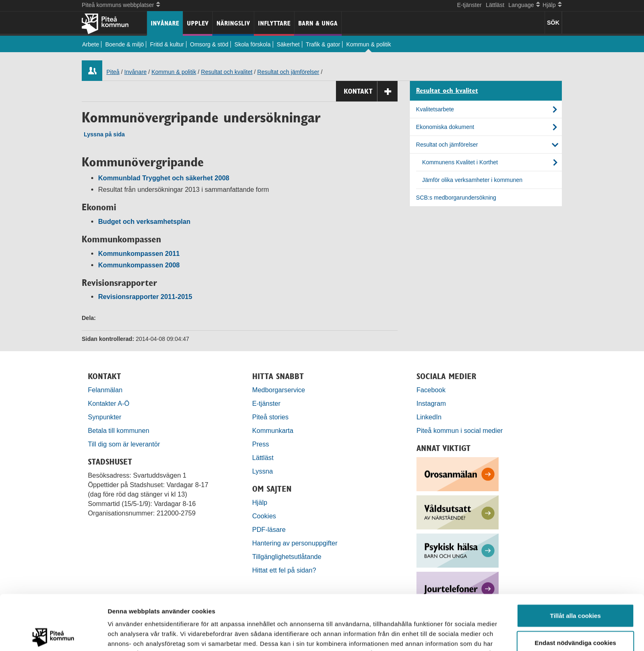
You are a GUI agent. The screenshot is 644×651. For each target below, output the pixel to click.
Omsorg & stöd (209, 44)
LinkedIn (429, 417)
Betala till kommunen (118, 430)
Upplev (198, 23)
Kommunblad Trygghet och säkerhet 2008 (164, 178)
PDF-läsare (269, 529)
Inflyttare (274, 23)
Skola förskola (253, 44)
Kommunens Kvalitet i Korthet (460, 162)
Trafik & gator (323, 44)
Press (261, 444)
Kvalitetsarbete (435, 109)
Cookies (264, 516)
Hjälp (260, 502)
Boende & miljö (124, 44)
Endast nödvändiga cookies (575, 588)
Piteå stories (270, 417)
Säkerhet (288, 44)
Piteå (113, 72)
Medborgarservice (279, 390)
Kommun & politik (369, 44)
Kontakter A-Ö (109, 403)
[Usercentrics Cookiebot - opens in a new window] (53, 635)
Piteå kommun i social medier (460, 430)
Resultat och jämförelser (288, 72)
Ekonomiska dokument (445, 127)
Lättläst (495, 5)
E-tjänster (469, 5)
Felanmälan (105, 390)
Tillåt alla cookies (575, 560)
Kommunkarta (273, 430)
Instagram (431, 403)
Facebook (431, 390)
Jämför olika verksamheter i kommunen (472, 180)
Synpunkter (105, 417)
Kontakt (371, 91)
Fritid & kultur (167, 44)
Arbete (91, 44)
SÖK (553, 23)
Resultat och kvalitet (227, 72)
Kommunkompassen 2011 (139, 253)
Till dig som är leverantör (125, 444)
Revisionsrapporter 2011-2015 (145, 297)
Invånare (165, 23)
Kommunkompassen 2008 (139, 265)
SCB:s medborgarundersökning (456, 198)
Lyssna (262, 471)
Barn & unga (318, 23)
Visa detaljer (446, 635)
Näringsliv (233, 23)
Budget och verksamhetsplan (144, 221)
